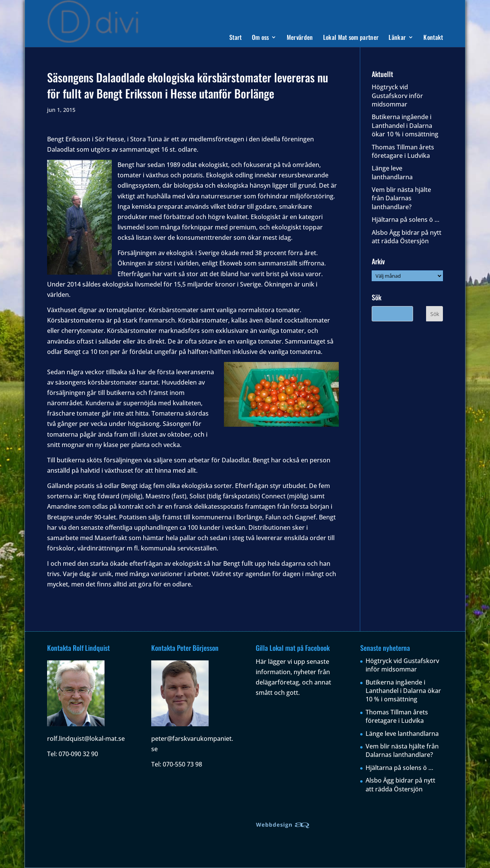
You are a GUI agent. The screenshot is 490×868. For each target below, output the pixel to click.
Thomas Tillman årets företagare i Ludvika (403, 151)
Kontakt (433, 38)
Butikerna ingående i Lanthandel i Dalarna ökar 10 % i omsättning (405, 125)
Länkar (397, 38)
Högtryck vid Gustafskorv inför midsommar (397, 96)
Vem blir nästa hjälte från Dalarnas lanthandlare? (401, 198)
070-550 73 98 (182, 764)
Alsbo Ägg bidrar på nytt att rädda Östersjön (407, 237)
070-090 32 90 (78, 754)
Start (236, 38)
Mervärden (300, 38)
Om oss (261, 38)
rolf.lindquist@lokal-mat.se (86, 739)
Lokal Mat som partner (351, 38)
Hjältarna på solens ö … (406, 219)
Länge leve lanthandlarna (392, 172)
